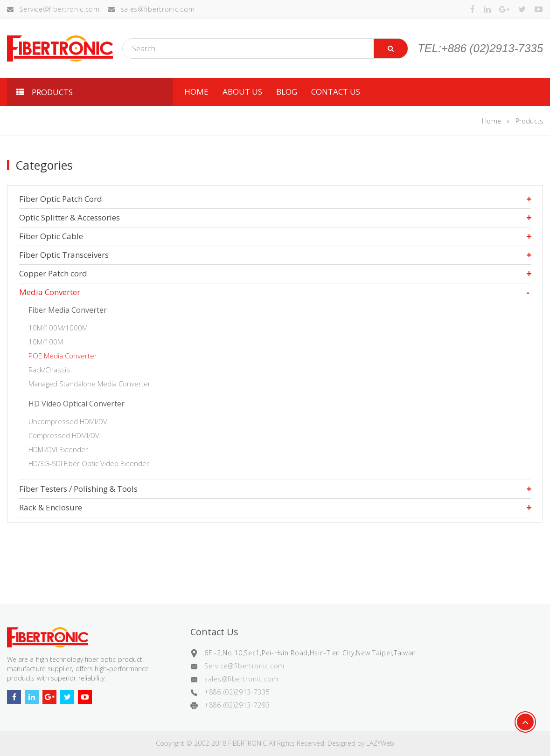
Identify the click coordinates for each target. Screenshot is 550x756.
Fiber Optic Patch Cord (61, 199)
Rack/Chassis (49, 370)
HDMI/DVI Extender (58, 449)
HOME (196, 92)
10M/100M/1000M (58, 328)
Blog (287, 92)
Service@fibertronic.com (53, 9)
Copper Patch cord (53, 273)
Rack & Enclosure (51, 507)
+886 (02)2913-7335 (237, 692)
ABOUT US (242, 92)
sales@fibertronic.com (151, 9)
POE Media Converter (63, 356)
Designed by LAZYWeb (361, 743)
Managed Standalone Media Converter (90, 384)
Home (491, 121)
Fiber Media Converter (68, 310)
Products (529, 121)
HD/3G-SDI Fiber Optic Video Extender (89, 463)
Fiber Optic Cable (51, 236)
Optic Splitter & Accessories (70, 217)
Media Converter (50, 292)
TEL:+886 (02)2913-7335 (480, 48)
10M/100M (46, 342)
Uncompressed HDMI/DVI (69, 421)
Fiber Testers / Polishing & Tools (78, 489)
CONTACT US (336, 92)
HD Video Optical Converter (77, 404)
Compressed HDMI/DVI (65, 435)
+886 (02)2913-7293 (237, 705)
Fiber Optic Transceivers (64, 255)
